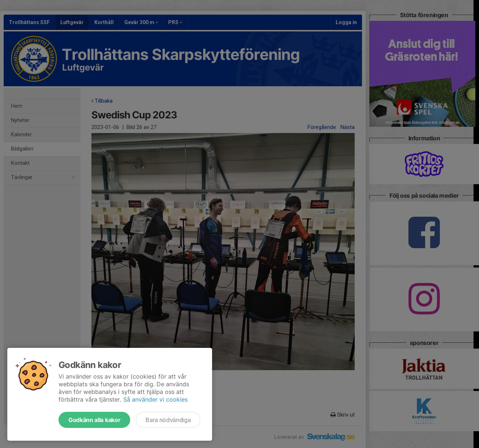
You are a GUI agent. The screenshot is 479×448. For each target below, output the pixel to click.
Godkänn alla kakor (94, 420)
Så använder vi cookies (155, 399)
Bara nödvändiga (168, 420)
